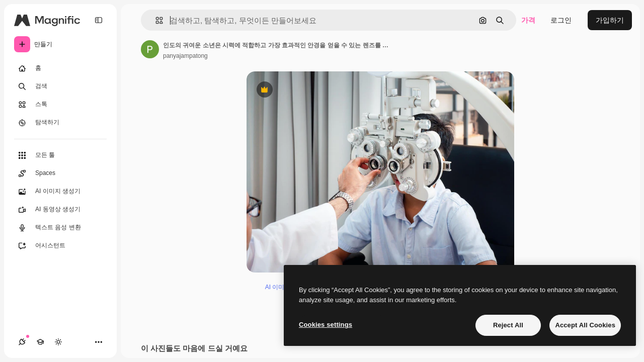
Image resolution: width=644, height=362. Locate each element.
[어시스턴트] (60, 246)
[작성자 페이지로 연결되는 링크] (150, 49)
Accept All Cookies (585, 325)
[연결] (22, 342)
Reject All (508, 325)
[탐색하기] (60, 123)
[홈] (60, 68)
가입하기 (610, 20)
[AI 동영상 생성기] (60, 210)
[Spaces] (60, 173)
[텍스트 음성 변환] (60, 228)
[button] (155, 20)
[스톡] (60, 105)
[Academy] (40, 342)
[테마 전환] (58, 342)
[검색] (60, 86)
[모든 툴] (60, 155)
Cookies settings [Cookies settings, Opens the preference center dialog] (326, 325)
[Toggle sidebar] (99, 20)
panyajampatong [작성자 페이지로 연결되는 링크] (185, 56)
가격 (528, 20)
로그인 (561, 20)
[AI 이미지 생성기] (60, 192)
